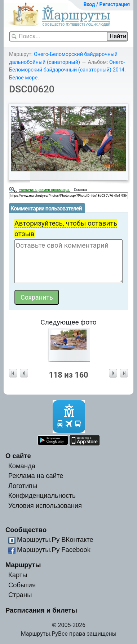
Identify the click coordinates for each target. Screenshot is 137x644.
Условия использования (45, 506)
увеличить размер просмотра (45, 190)
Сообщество (26, 530)
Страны (20, 595)
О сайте (18, 456)
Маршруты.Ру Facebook (54, 550)
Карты (18, 575)
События (22, 585)
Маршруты (23, 565)
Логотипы (23, 486)
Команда (22, 466)
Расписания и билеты (41, 610)
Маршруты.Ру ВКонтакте (55, 539)
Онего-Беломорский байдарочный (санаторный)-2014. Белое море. (67, 70)
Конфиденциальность (42, 495)
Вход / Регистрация (107, 4)
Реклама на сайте (36, 476)
